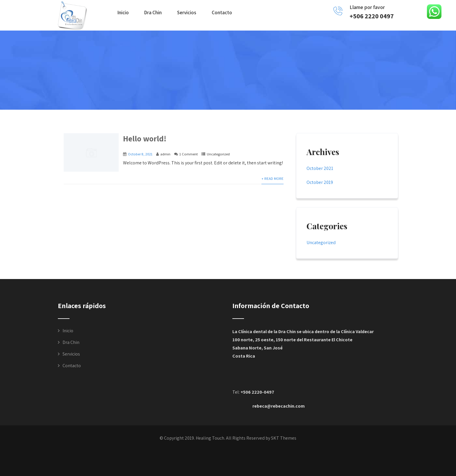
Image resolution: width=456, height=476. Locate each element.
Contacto (222, 13)
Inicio (123, 13)
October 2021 (320, 168)
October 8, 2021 (140, 154)
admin (165, 154)
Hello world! (145, 138)
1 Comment (189, 154)
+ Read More (272, 178)
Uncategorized (218, 154)
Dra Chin (153, 13)
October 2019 (320, 182)
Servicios (187, 13)
